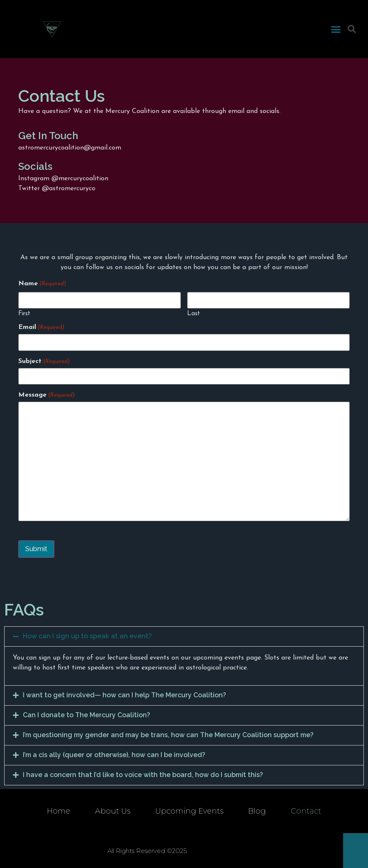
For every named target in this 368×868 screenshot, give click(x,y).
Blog (257, 811)
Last (194, 314)
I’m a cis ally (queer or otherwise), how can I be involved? (114, 754)
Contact (306, 811)
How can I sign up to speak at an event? (87, 636)
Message (46, 395)
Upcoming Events (189, 811)
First (24, 314)
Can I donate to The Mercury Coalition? (87, 715)
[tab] (184, 636)
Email (41, 327)
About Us (113, 811)
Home (58, 811)
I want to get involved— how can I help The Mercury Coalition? (124, 695)
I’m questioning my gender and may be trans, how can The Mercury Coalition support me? (168, 734)
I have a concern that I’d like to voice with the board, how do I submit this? (143, 774)
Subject (44, 361)
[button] (336, 29)
